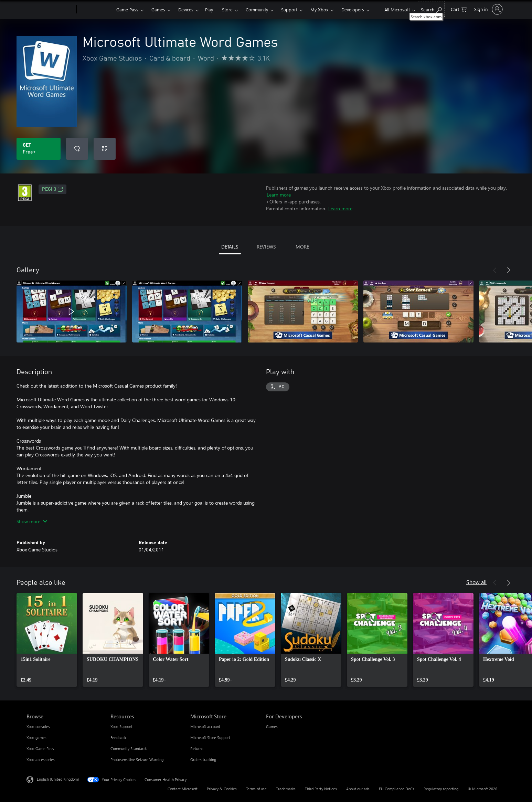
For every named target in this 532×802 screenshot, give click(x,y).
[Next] (509, 270)
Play (209, 9)
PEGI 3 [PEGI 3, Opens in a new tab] (52, 189)
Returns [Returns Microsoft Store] (197, 748)
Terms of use (256, 789)
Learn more (279, 195)
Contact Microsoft (183, 789)
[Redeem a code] (105, 149)
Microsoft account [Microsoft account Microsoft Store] (205, 726)
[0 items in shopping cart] (459, 9)
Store (227, 9)
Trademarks (286, 789)
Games (158, 9)
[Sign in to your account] (488, 9)
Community (257, 9)
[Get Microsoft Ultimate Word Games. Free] (39, 149)
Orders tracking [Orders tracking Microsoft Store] (203, 759)
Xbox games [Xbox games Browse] (36, 737)
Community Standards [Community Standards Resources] (129, 748)
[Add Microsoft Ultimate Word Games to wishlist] (77, 149)
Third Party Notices (321, 789)
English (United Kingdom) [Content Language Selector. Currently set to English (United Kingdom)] (58, 779)
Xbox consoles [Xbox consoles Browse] (38, 726)
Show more (32, 521)
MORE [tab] (302, 247)
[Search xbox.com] (431, 9)
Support (289, 9)
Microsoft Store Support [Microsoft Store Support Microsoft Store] (210, 737)
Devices (186, 9)
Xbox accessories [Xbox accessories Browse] (41, 759)
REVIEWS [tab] (266, 247)
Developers (353, 9)
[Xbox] (95, 10)
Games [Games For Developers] (272, 726)
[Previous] (495, 270)
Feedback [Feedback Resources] (118, 737)
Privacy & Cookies (222, 789)
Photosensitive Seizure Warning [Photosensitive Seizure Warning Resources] (137, 759)
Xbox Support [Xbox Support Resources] (121, 726)
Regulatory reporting (441, 789)
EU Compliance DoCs (397, 789)
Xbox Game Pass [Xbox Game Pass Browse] (40, 748)
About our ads (358, 789)
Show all (476, 582)
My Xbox (319, 9)
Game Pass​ (127, 9)
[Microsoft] (50, 10)
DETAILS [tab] (230, 247)
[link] (47, 640)
